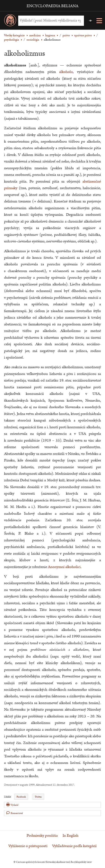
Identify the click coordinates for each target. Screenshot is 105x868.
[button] (90, 21)
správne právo (83, 35)
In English (71, 836)
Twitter (38, 797)
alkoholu (66, 72)
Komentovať (15, 813)
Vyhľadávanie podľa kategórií (74, 846)
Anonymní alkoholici (64, 567)
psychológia (12, 40)
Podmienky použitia (42, 836)
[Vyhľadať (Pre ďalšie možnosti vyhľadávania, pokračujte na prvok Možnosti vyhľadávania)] (50, 21)
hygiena (50, 35)
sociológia (33, 40)
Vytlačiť (12, 805)
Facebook (21, 797)
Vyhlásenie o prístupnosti (28, 846)
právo (66, 35)
